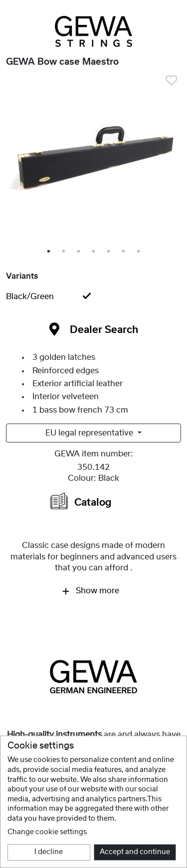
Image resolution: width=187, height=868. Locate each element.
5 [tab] (109, 252)
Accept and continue (135, 852)
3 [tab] (79, 252)
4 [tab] (94, 252)
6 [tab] (124, 252)
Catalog (81, 501)
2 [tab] (64, 252)
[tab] (93, 297)
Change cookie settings (47, 832)
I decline (49, 852)
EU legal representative (90, 433)
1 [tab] (49, 252)
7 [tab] (139, 252)
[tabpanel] (93, 162)
